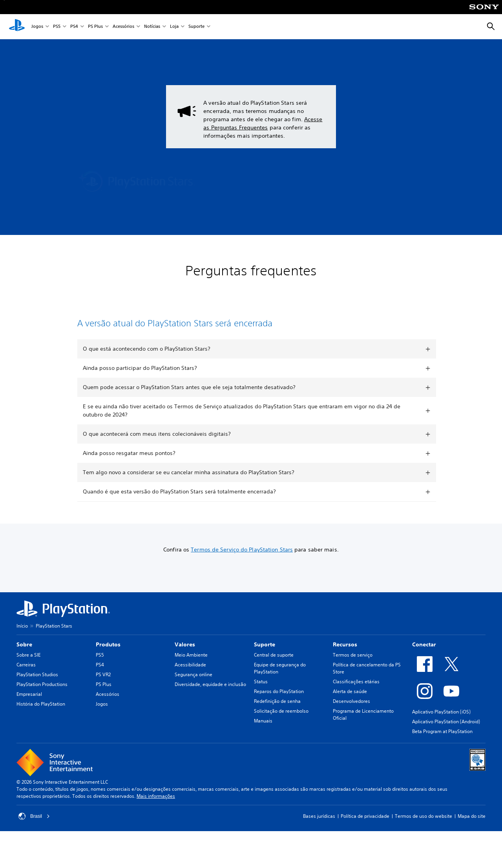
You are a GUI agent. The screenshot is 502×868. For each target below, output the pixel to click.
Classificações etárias (356, 681)
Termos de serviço (353, 655)
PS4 (74, 27)
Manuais (263, 721)
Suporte (196, 27)
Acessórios (123, 27)
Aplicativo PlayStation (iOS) (441, 712)
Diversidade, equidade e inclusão (210, 684)
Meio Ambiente (191, 655)
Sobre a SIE (28, 655)
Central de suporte (274, 655)
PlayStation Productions (42, 684)
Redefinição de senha (277, 701)
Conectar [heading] (424, 644)
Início (22, 626)
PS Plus (95, 27)
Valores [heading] (185, 644)
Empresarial (29, 694)
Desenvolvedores (351, 701)
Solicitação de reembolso (281, 711)
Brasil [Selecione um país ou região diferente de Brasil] (34, 816)
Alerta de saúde (350, 691)
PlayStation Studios (37, 674)
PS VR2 (103, 674)
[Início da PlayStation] (17, 27)
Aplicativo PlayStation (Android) (446, 722)
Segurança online (193, 674)
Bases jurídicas (319, 816)
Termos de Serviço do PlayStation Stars (242, 550)
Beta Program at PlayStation (442, 731)
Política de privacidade (365, 816)
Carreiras (26, 665)
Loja (174, 27)
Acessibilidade (190, 665)
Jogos (37, 27)
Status (261, 681)
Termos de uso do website (424, 816)
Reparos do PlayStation (279, 691)
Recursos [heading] (345, 644)
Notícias (152, 27)
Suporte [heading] (265, 644)
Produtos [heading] (108, 644)
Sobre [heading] (24, 644)
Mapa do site (472, 816)
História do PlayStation (41, 704)
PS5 (57, 27)
